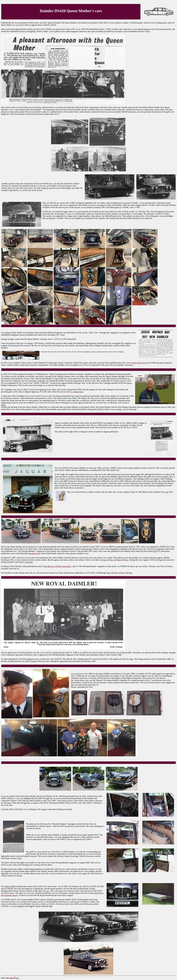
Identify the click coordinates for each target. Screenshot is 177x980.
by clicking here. (77, 392)
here (105, 560)
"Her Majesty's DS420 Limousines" (57, 566)
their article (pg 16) (140, 363)
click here (29, 562)
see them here (34, 553)
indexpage (14, 978)
